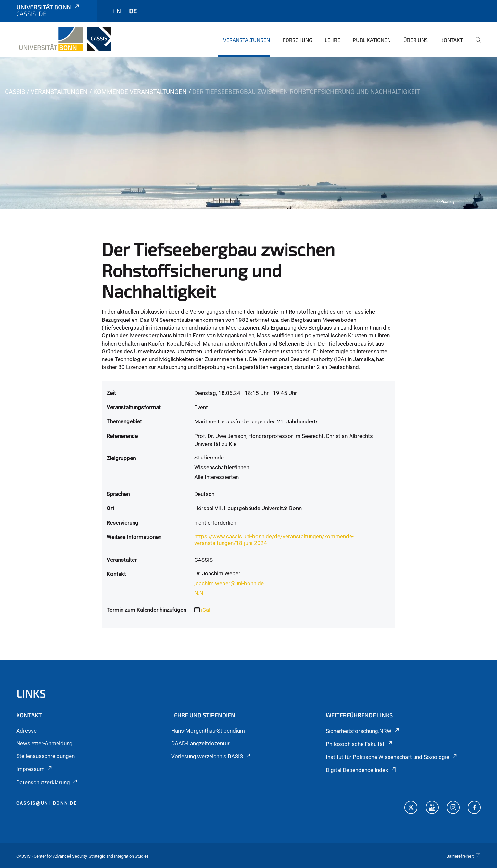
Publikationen (372, 40)
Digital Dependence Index (361, 770)
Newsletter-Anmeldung (45, 743)
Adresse (26, 731)
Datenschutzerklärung (47, 782)
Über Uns (416, 40)
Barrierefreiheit (464, 856)
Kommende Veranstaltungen (140, 92)
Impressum (35, 769)
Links (31, 693)
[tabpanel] (248, 133)
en (117, 11)
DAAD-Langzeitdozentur (200, 743)
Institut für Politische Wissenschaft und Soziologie (392, 757)
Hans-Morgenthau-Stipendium (208, 731)
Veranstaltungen (247, 40)
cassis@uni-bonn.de (47, 803)
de (133, 11)
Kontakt (452, 40)
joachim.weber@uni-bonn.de (229, 583)
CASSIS (15, 92)
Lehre (332, 40)
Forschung (297, 40)
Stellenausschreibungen (45, 756)
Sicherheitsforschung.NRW (363, 731)
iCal (206, 610)
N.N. (199, 593)
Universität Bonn (48, 7)
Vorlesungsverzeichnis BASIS (211, 756)
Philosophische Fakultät (360, 744)
